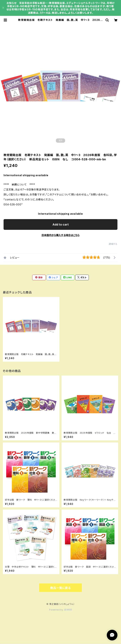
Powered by (60, 610)
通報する (113, 244)
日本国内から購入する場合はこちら (60, 235)
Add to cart (61, 224)
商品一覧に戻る (60, 588)
